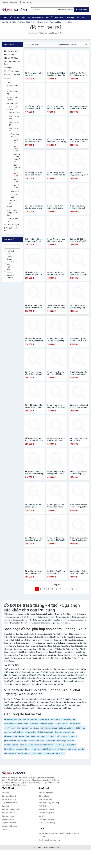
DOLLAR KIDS (11, 262)
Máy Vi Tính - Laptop (12, 71)
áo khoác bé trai (62, 724)
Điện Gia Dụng (38, 18)
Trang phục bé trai (56, 22)
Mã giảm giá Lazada (9, 823)
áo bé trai (8, 732)
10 (72, 589)
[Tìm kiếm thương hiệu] (43, 10)
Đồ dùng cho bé (12, 103)
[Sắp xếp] (78, 45)
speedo (81, 749)
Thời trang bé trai (42, 22)
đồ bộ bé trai (81, 728)
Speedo (8, 272)
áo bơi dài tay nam (47, 724)
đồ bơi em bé (30, 732)
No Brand (9, 251)
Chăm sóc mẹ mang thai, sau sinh (12, 213)
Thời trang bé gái (14, 124)
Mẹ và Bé (13, 22)
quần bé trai (71, 745)
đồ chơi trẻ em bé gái (45, 732)
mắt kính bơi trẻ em (49, 749)
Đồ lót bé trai (16, 181)
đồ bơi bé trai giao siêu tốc (64, 732)
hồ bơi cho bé (9, 749)
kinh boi (71, 741)
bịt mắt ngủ (22, 741)
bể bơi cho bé (24, 736)
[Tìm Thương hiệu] (12, 247)
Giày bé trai (15, 191)
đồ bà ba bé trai (10, 724)
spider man (34, 724)
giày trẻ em (51, 741)
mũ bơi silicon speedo (49, 728)
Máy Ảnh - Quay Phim (12, 75)
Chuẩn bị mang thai (12, 220)
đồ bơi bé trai (44, 719)
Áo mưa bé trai (15, 196)
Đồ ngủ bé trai (16, 187)
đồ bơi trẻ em (23, 724)
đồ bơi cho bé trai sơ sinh (44, 745)
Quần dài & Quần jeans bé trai (17, 158)
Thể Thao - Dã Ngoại (12, 225)
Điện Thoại (60, 18)
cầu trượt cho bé (69, 719)
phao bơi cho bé (10, 741)
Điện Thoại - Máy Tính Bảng (12, 63)
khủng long (62, 749)
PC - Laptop (82, 18)
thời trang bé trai (24, 753)
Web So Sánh (55, 847)
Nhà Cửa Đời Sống (11, 58)
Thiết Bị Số (71, 18)
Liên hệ (29, 2)
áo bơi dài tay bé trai (66, 728)
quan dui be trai (10, 753)
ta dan (36, 728)
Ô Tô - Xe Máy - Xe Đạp (11, 229)
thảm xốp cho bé (27, 745)
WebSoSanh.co (43, 847)
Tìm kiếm (82, 10)
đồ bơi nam (36, 749)
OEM (7, 254)
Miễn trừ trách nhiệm (9, 803)
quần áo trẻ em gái (30, 719)
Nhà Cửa (49, 18)
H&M (7, 267)
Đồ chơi (9, 207)
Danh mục (14, 2)
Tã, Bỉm (9, 82)
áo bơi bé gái (61, 741)
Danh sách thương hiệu (10, 809)
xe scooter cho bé (23, 749)
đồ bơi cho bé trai (11, 736)
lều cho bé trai (27, 728)
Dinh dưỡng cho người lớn (12, 99)
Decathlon (9, 275)
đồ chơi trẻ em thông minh (67, 736)
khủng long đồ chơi (11, 745)
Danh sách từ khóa (9, 816)
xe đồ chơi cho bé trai (39, 736)
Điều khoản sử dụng (9, 799)
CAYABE (9, 256)
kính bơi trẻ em (75, 724)
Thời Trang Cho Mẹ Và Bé (26, 22)
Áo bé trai (16, 141)
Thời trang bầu (14, 113)
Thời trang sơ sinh (14, 118)
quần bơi (52, 736)
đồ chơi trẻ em (37, 753)
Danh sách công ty (8, 813)
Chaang (8, 259)
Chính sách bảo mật (9, 796)
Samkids (9, 278)
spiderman (72, 749)
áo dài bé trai (49, 753)
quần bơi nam (18, 732)
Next (7, 264)
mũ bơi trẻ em (56, 719)
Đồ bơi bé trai (16, 175)
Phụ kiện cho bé (14, 202)
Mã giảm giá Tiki (8, 819)
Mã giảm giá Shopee (9, 826)
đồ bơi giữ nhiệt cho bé (13, 719)
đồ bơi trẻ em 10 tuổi (12, 728)
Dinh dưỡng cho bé (12, 87)
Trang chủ (5, 2)
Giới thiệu (22, 2)
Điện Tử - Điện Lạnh (22, 18)
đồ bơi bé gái (60, 745)
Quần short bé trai (17, 167)
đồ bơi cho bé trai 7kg (37, 741)
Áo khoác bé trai (16, 148)
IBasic (8, 270)
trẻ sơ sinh (60, 753)
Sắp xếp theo (64, 45)
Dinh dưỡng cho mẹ (12, 93)
